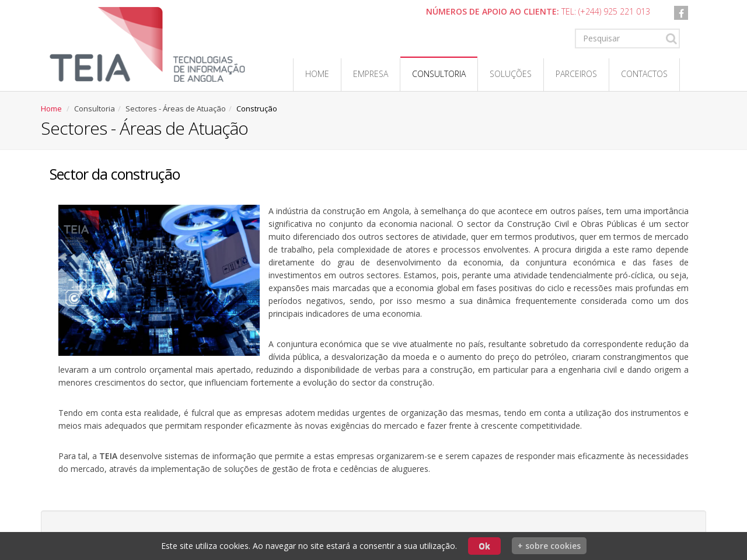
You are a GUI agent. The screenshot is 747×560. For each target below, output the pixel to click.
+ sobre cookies (549, 546)
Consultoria (439, 74)
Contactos (644, 74)
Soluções (511, 74)
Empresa (371, 74)
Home (317, 74)
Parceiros (576, 74)
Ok (484, 546)
